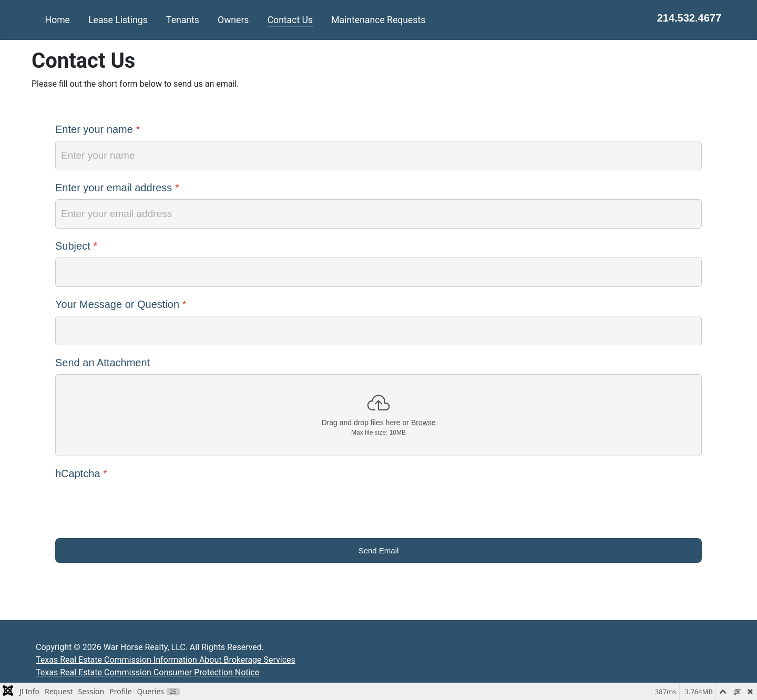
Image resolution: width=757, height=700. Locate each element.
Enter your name (98, 129)
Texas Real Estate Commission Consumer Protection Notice (147, 672)
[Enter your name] (378, 156)
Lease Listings (118, 20)
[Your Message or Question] (378, 331)
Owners (233, 20)
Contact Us (290, 20)
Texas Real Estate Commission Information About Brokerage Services (166, 660)
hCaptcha (81, 473)
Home (58, 20)
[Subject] (378, 272)
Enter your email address (117, 188)
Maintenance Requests (378, 20)
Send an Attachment (103, 363)
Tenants (183, 20)
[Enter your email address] (378, 214)
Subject (76, 246)
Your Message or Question (121, 304)
